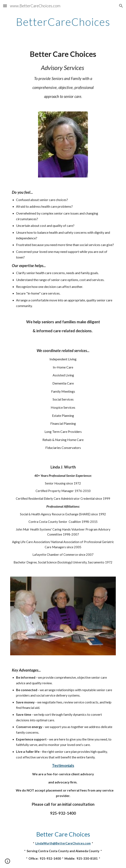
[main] (63, 22)
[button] (5, 6)
